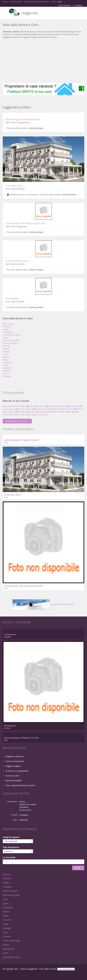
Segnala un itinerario (15, 756)
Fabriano (11, 412)
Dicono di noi (25, 810)
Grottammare (42, 409)
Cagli (72, 412)
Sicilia (5, 374)
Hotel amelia (12, 298)
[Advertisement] (44, 61)
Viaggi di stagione (13, 766)
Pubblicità (23, 820)
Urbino (42, 406)
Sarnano (43, 412)
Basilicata (7, 368)
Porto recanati (25, 409)
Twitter (16, 975)
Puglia (5, 365)
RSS (23, 975)
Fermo (22, 412)
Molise (6, 360)
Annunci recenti (12, 776)
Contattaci (78, 5)
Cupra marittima (58, 412)
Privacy (22, 802)
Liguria (6, 329)
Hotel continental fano (17, 261)
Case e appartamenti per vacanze (20, 785)
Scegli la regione (12, 837)
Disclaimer (24, 807)
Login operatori (64, 5)
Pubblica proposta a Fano (16, 421)
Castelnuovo (10, 634)
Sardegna (7, 376)
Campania (7, 362)
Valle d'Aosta (8, 324)
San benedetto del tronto (14, 406)
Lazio (5, 354)
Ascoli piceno (9, 409)
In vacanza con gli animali (17, 771)
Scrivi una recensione (15, 761)
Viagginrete (30, 13)
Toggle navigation (5, 13)
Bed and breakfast (14, 781)
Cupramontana (37, 415)
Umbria (6, 349)
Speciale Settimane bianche (44, 604)
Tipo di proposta (12, 847)
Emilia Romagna (10, 343)
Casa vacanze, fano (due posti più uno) (25, 223)
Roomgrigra (10, 726)
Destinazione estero (12, 957)
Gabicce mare (19, 415)
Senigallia (74, 406)
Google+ (9, 975)
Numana (57, 409)
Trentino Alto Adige (11, 335)
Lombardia (8, 332)
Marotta (69, 409)
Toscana (7, 346)
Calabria (6, 371)
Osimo (6, 415)
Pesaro (80, 409)
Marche (6, 351)
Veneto (6, 338)
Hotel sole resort (14, 186)
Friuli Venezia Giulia (11, 340)
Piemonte (7, 327)
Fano (32, 406)
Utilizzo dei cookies (28, 804)
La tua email (10, 857)
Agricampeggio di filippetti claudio (23, 119)
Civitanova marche (58, 406)
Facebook (4, 975)
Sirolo (32, 412)
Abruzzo (6, 357)
